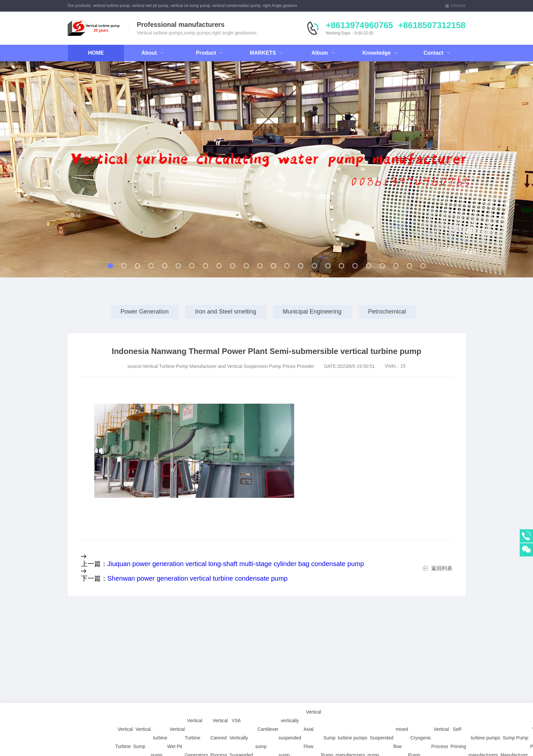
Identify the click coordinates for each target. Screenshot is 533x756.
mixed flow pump (401, 700)
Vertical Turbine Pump (124, 700)
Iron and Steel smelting (226, 312)
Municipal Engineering (312, 312)
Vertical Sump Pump (142, 700)
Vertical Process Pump (440, 700)
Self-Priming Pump (458, 700)
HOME (96, 53)
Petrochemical (387, 312)
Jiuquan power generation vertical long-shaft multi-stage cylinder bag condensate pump (236, 564)
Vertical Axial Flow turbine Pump (312, 700)
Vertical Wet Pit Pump (176, 700)
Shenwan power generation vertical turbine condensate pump (198, 578)
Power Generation (144, 312)
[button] (58, 172)
